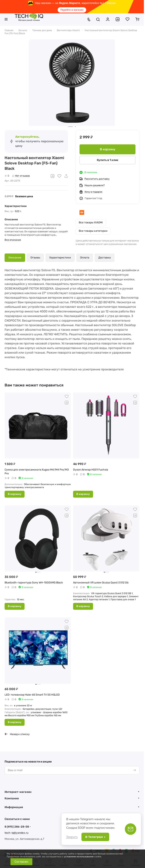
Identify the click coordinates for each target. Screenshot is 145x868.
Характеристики (60, 258)
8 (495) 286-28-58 (17, 827)
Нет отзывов (21, 176)
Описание (15, 258)
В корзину (108, 149)
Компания (12, 798)
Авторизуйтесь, (27, 137)
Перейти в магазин (72, 10)
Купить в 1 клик (108, 160)
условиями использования (79, 857)
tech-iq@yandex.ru (16, 833)
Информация (14, 807)
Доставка (105, 258)
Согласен (21, 862)
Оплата (85, 258)
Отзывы (35, 258)
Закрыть (72, 837)
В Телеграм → (95, 837)
